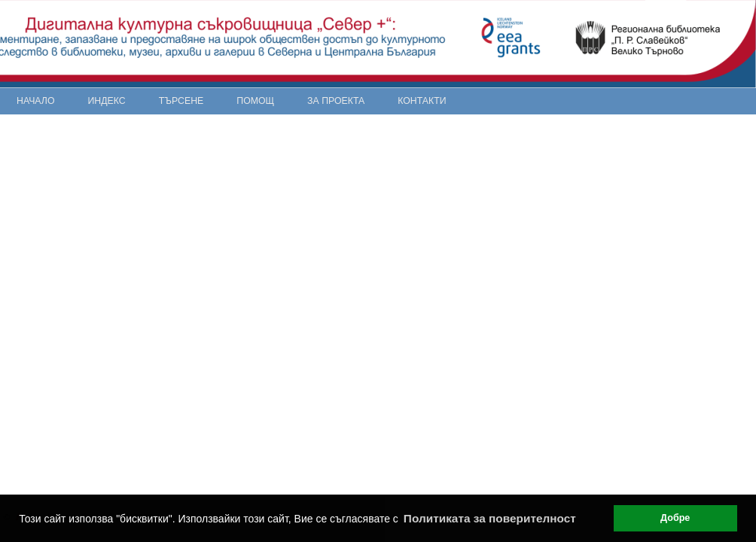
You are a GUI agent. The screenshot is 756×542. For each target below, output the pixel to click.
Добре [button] (675, 518)
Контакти (422, 101)
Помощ (255, 101)
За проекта (336, 101)
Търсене (181, 101)
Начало (36, 101)
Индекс (107, 101)
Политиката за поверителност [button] (490, 518)
